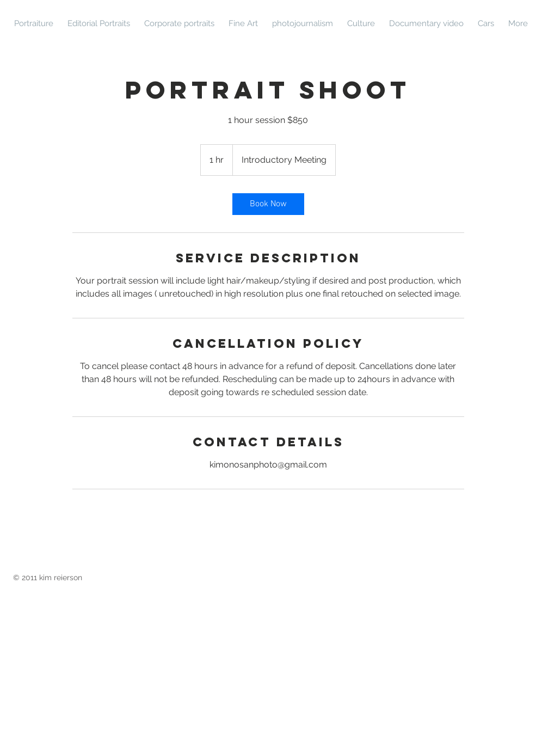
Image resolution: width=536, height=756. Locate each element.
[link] (268, 204)
